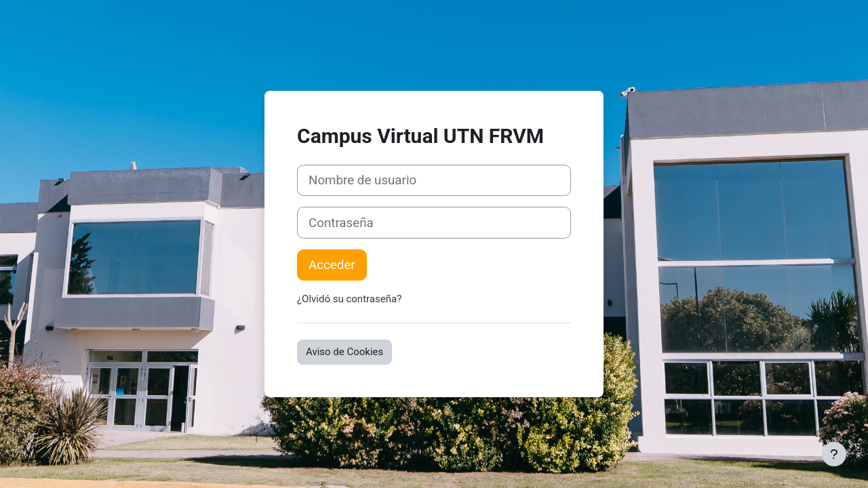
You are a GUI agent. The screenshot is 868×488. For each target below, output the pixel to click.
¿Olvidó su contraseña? (349, 299)
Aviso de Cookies (344, 352)
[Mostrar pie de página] (834, 454)
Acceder (332, 265)
